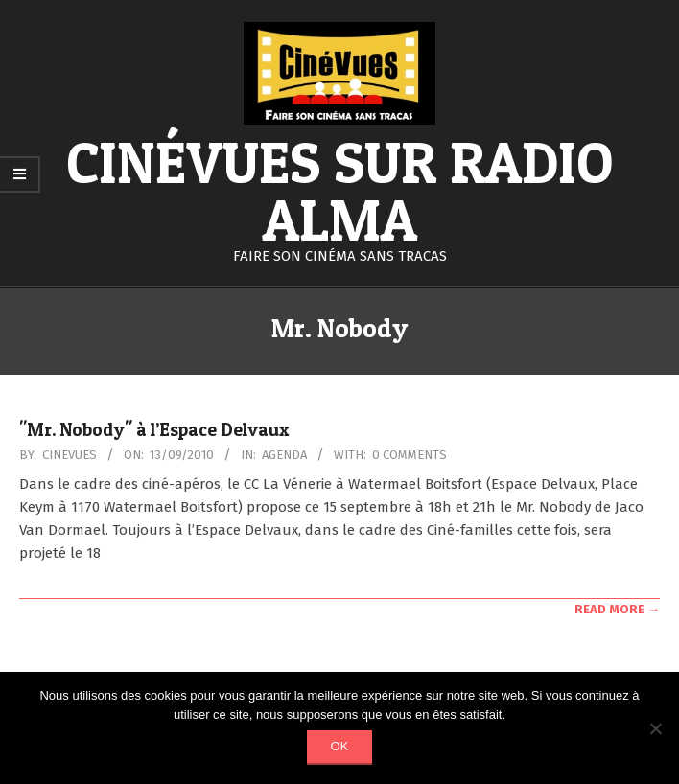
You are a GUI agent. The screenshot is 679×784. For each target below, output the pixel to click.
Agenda (284, 455)
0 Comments (410, 455)
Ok (340, 746)
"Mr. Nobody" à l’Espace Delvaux (154, 430)
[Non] (655, 728)
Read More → (617, 609)
